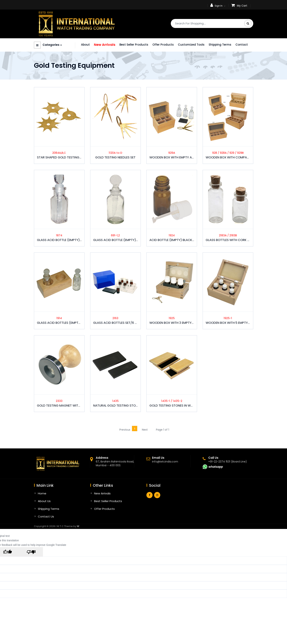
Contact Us (46, 516)
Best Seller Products (134, 45)
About (85, 45)
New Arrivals (105, 45)
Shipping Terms (220, 45)
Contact (242, 45)
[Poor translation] (31, 552)
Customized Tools (191, 45)
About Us (44, 501)
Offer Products (163, 45)
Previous (125, 430)
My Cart (242, 6)
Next (145, 430)
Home (42, 493)
